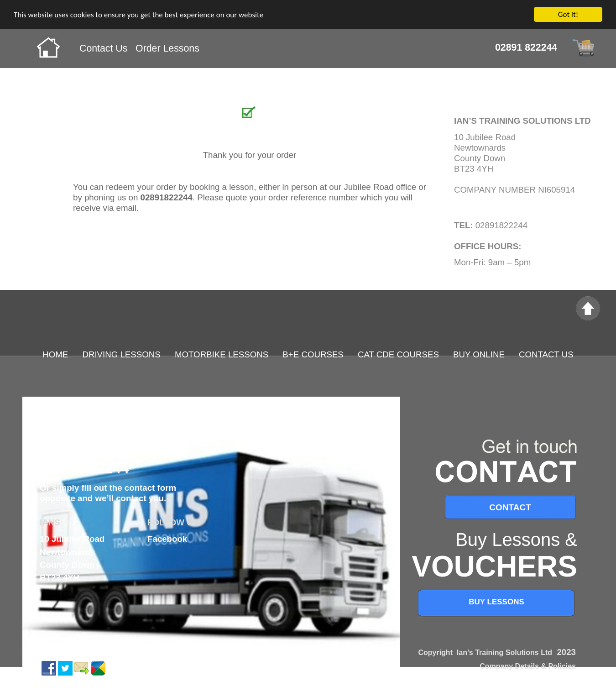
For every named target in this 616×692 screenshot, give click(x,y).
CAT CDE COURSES (398, 354)
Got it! (568, 14)
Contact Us (103, 48)
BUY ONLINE (479, 354)
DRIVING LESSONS (123, 354)
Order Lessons (167, 48)
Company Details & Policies (528, 666)
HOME (55, 354)
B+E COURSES (313, 354)
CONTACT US (546, 354)
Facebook (167, 539)
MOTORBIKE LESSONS (222, 354)
